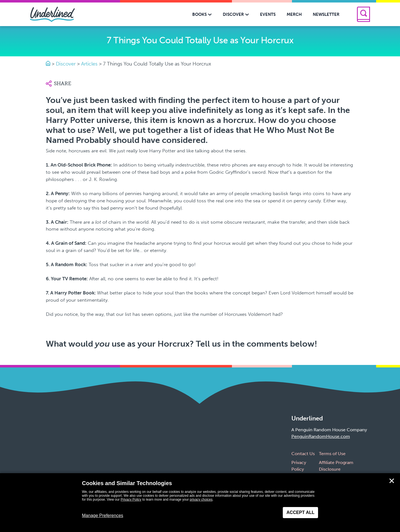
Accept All (300, 512)
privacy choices (201, 500)
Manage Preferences (103, 515)
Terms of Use (332, 454)
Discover (66, 64)
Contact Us (303, 454)
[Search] (363, 14)
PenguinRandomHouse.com (321, 436)
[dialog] (200, 503)
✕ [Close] (392, 481)
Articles (89, 64)
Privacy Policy (131, 500)
